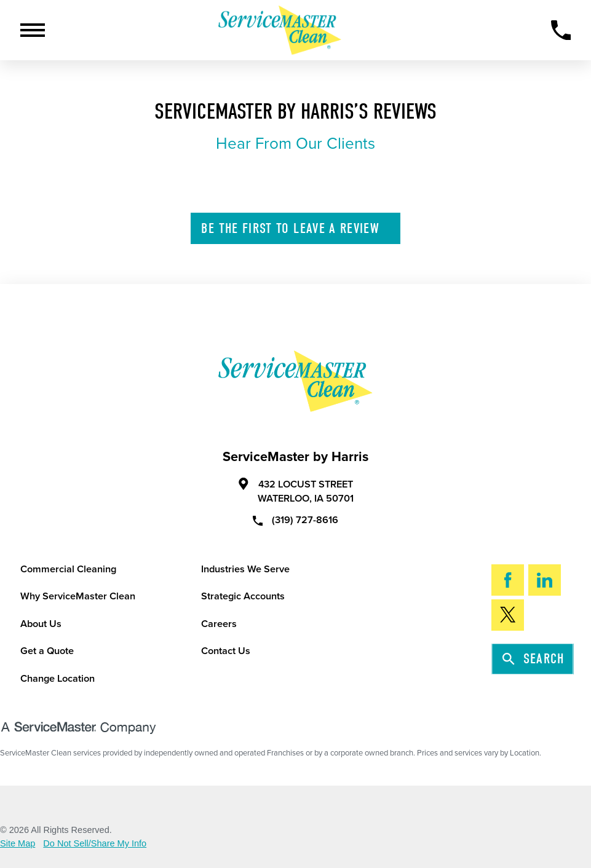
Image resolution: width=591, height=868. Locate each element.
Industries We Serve (245, 569)
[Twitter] (508, 615)
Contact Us (226, 651)
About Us (41, 624)
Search (533, 659)
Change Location (58, 679)
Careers (219, 624)
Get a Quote (47, 651)
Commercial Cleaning (68, 569)
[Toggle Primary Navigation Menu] (33, 30)
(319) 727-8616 (296, 520)
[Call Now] (561, 30)
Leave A (296, 228)
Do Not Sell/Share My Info (95, 844)
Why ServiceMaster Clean (78, 596)
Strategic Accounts (243, 596)
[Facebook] (508, 580)
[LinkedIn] (545, 580)
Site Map (18, 844)
